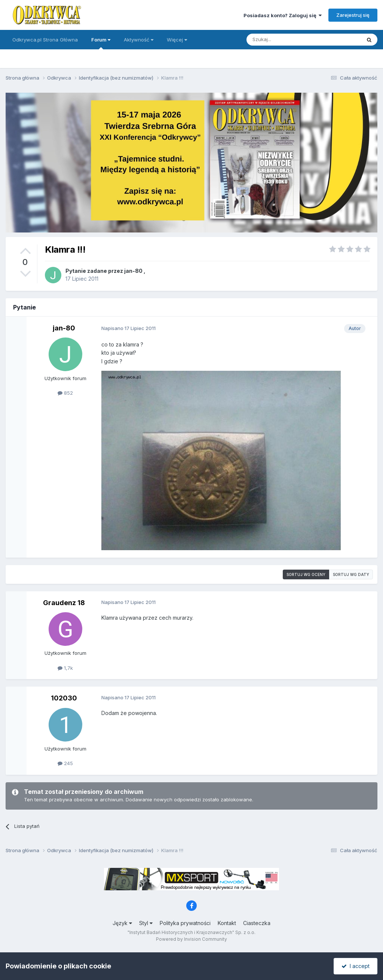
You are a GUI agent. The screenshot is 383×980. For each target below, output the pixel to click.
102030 (64, 698)
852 (65, 393)
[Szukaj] (285, 40)
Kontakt (227, 923)
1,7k (65, 668)
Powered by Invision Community (191, 939)
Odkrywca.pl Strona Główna (45, 40)
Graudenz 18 (64, 603)
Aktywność (139, 40)
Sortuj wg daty (351, 574)
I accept (356, 966)
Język (122, 923)
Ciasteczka (257, 923)
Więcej (177, 40)
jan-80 (133, 271)
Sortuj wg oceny (306, 574)
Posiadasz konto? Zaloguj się (283, 15)
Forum (101, 43)
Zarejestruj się (353, 15)
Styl (146, 923)
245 (65, 763)
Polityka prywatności (185, 923)
